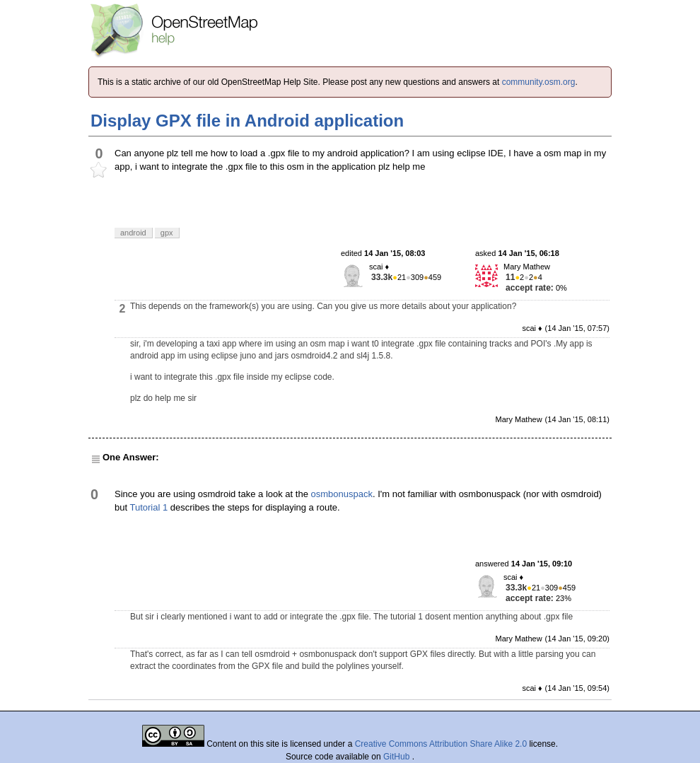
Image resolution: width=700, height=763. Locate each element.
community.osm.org (539, 82)
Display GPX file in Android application (247, 121)
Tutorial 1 (148, 507)
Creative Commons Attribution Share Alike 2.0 (441, 744)
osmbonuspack (342, 494)
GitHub (398, 757)
